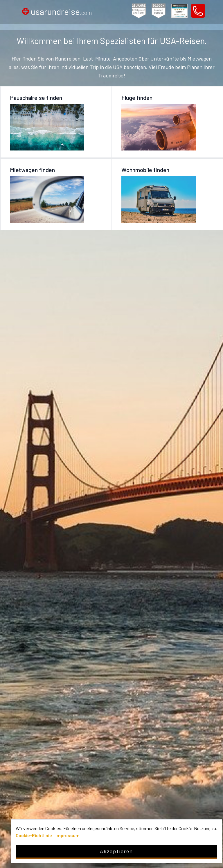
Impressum (68, 835)
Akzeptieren (116, 851)
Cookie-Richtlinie (34, 835)
